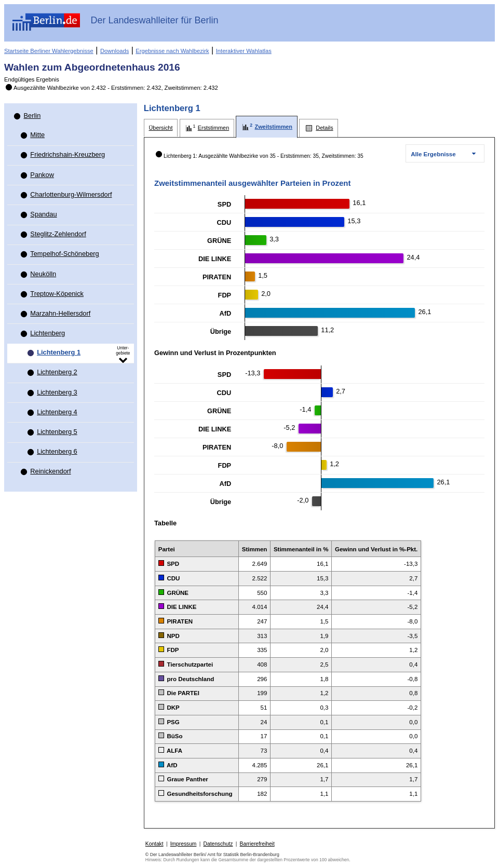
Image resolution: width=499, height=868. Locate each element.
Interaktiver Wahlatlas (244, 51)
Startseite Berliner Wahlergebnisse (49, 51)
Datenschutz (218, 844)
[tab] (161, 128)
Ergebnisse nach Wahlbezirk (172, 51)
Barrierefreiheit (257, 844)
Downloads (114, 51)
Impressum (184, 844)
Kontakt (154, 844)
